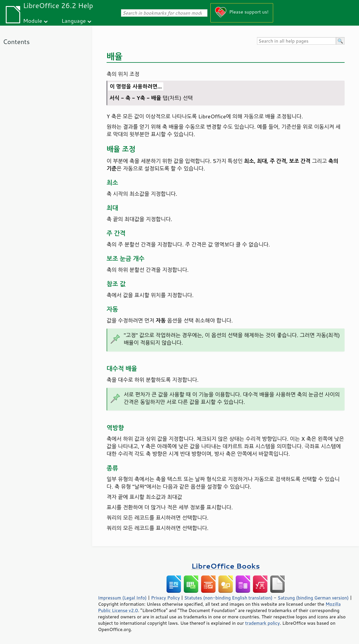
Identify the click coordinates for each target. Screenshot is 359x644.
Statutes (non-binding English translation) (228, 598)
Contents (16, 42)
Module (33, 21)
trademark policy (262, 623)
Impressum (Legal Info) (122, 598)
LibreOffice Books (226, 566)
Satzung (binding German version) (313, 598)
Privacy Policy (165, 598)
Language (74, 21)
